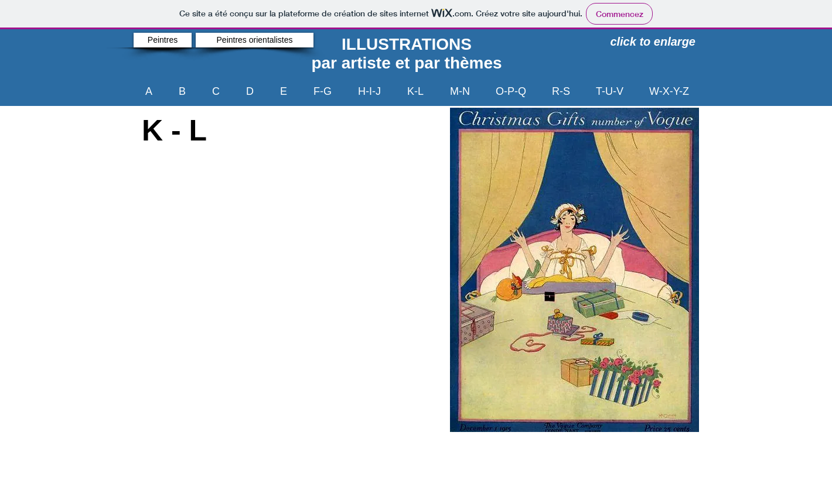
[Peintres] (163, 40)
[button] (574, 270)
